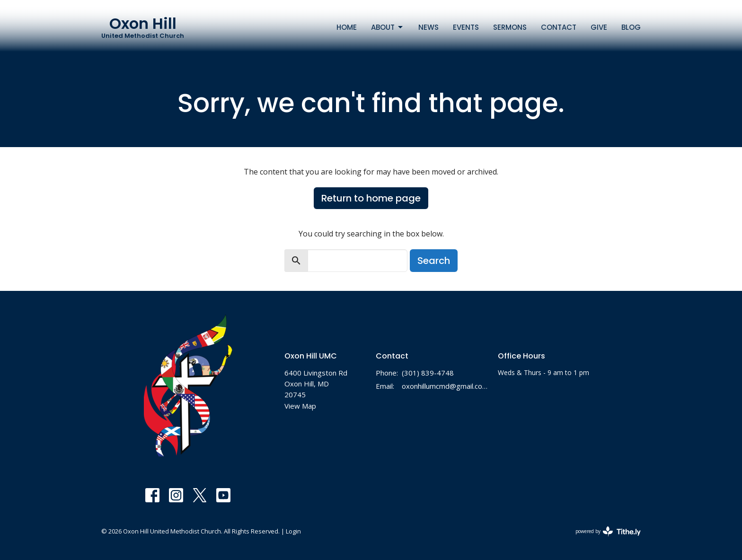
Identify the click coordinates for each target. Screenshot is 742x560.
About (388, 27)
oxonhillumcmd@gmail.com (445, 386)
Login (293, 531)
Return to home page (371, 198)
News (428, 27)
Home (347, 27)
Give (599, 27)
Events (466, 27)
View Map (300, 406)
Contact (559, 27)
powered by (608, 531)
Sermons (510, 27)
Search (434, 261)
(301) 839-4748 (428, 373)
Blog (631, 27)
